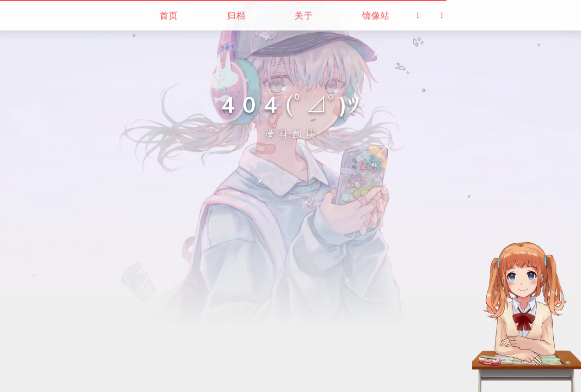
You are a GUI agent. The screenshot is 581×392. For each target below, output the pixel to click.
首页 (169, 15)
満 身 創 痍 (290, 134)
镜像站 (376, 15)
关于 (304, 15)
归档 (236, 15)
